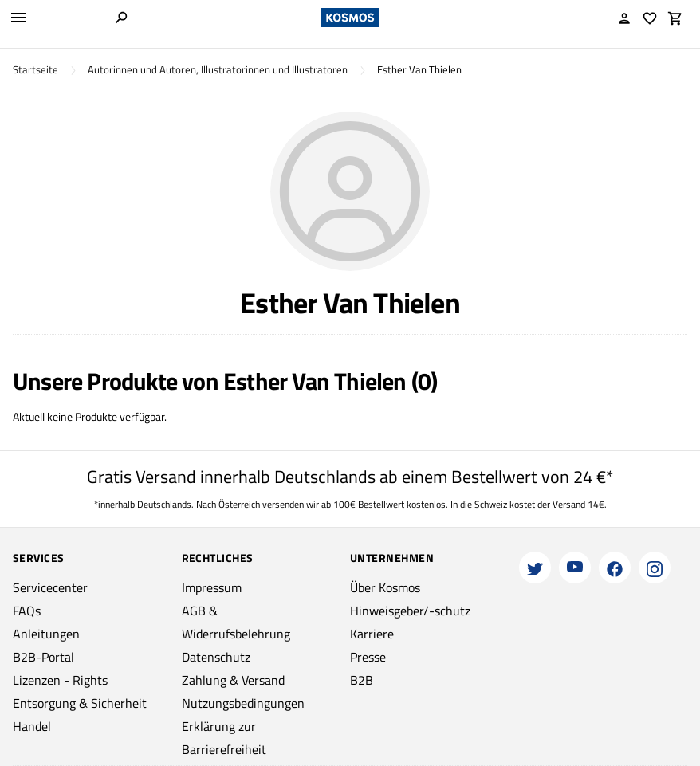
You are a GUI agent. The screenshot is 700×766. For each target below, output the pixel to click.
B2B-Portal (43, 657)
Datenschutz (216, 657)
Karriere (372, 634)
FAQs (27, 611)
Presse (368, 657)
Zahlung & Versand (233, 680)
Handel (32, 726)
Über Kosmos (385, 587)
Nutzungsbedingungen (243, 703)
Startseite (35, 70)
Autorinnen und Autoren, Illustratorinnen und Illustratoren (218, 70)
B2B (362, 680)
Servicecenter (50, 587)
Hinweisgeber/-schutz (410, 611)
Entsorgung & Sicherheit (80, 703)
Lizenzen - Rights (60, 680)
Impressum (212, 587)
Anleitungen (46, 634)
